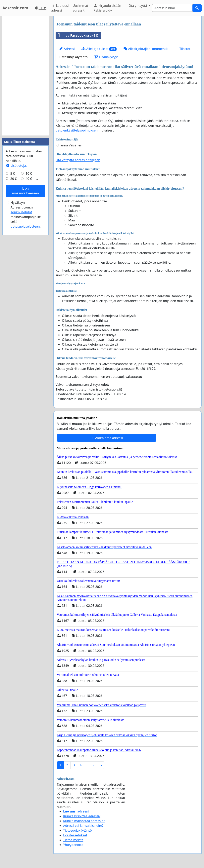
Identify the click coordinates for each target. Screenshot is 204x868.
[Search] (172, 8)
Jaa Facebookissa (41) (77, 35)
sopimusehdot (21, 212)
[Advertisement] (25, 76)
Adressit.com (15, 8)
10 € (29, 173)
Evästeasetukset (75, 835)
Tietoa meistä (73, 840)
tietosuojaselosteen (25, 226)
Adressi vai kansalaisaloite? (83, 826)
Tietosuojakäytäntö (73, 57)
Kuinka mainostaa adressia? (84, 821)
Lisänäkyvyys (106, 57)
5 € (13, 173)
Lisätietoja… (17, 166)
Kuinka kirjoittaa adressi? (82, 816)
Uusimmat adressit (80, 8)
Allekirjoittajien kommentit (146, 49)
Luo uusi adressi (60, 8)
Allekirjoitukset (99, 49)
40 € (29, 179)
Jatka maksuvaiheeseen (26, 191)
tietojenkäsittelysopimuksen (77, 130)
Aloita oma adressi (107, 438)
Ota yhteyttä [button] (138, 6)
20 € (14, 179)
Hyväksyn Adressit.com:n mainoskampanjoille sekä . (26, 214)
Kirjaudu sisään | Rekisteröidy (109, 8)
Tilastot (182, 49)
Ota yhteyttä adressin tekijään (78, 160)
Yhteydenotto (73, 845)
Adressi (67, 49)
